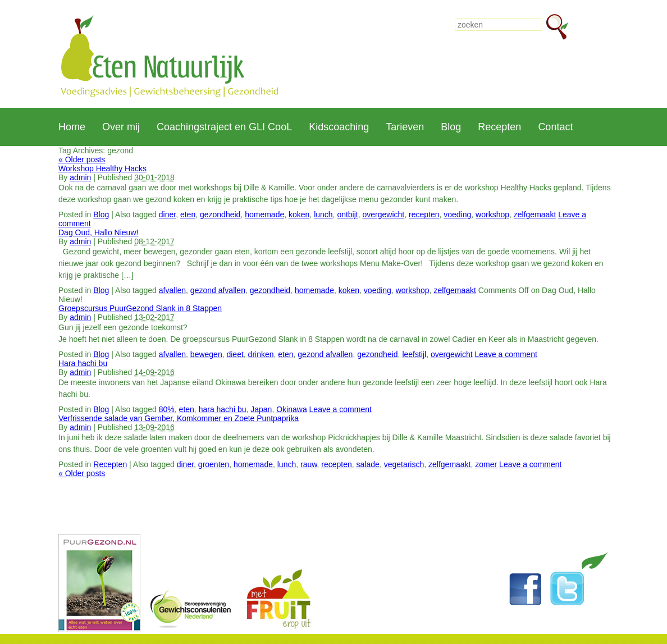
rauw (309, 464)
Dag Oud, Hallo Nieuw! (98, 232)
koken (299, 214)
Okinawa (291, 409)
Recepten (499, 127)
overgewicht (384, 214)
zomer (486, 464)
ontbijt (347, 214)
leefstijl (414, 354)
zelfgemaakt (535, 214)
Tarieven (405, 127)
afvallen (172, 290)
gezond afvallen (218, 290)
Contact (555, 127)
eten (188, 214)
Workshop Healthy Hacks (102, 168)
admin (80, 177)
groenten (214, 464)
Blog (451, 127)
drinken (261, 354)
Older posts (82, 159)
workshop (492, 214)
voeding (457, 214)
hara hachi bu (223, 409)
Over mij (121, 127)
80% (167, 409)
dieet (235, 354)
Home (72, 127)
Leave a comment (506, 354)
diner (167, 214)
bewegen (206, 354)
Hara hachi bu (83, 363)
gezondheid (220, 214)
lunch (323, 214)
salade (368, 464)
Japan (261, 409)
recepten (424, 214)
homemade (264, 214)
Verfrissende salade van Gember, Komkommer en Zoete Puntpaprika (179, 418)
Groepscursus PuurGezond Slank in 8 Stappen (140, 308)
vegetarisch (404, 464)
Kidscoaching (339, 127)
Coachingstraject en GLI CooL (224, 127)
